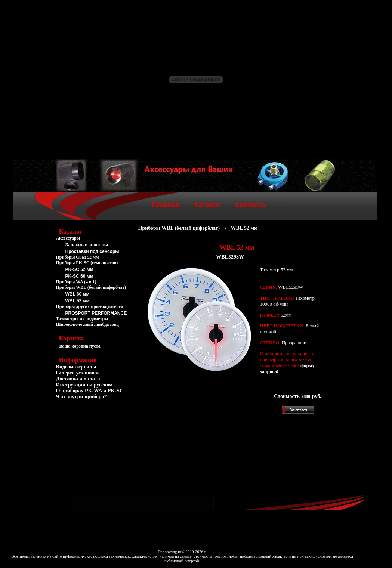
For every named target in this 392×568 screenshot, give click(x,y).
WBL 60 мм (78, 294)
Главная (166, 205)
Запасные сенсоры (87, 245)
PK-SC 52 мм (79, 269)
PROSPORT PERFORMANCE (96, 313)
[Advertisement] (93, 444)
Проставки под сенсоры (92, 251)
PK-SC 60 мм (79, 276)
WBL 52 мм (78, 301)
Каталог (207, 205)
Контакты (251, 205)
